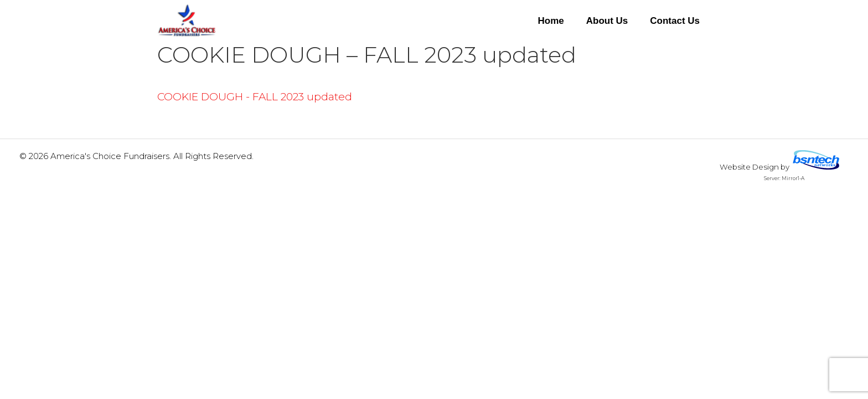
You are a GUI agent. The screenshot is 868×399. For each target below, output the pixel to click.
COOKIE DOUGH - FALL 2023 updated (255, 97)
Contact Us (675, 21)
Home (551, 21)
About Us (607, 21)
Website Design (749, 167)
